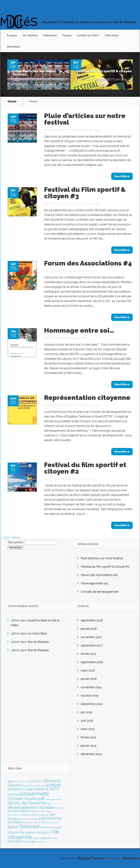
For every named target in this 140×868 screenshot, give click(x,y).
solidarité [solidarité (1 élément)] (54, 822)
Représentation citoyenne (87, 398)
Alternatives (13, 47)
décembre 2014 (91, 754)
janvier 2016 (89, 679)
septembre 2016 (92, 662)
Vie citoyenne (30, 35)
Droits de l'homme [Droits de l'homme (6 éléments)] (27, 803)
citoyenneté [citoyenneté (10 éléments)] (34, 794)
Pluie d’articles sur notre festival (34, 73)
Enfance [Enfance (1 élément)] (59, 808)
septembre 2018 (92, 620)
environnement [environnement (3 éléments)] (20, 811)
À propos (12, 35)
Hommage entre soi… (79, 330)
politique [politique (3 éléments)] (14, 822)
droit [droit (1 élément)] (59, 799)
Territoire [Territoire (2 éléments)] (46, 827)
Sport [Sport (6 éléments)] (13, 827)
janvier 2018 (89, 629)
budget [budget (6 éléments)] (53, 785)
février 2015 (89, 737)
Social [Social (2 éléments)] (45, 822)
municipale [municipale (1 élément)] (33, 819)
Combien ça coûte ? (88, 35)
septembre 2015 (92, 704)
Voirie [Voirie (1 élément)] (55, 838)
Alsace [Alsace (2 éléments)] (12, 781)
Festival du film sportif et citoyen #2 (85, 468)
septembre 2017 (92, 645)
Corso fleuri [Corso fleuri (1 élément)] (51, 799)
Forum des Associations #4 (88, 263)
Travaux (67, 35)
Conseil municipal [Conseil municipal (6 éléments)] (26, 799)
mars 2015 (88, 729)
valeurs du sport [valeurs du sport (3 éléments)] (37, 832)
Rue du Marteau (38, 642)
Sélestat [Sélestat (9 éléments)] (29, 826)
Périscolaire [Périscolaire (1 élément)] (27, 822)
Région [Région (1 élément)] (37, 822)
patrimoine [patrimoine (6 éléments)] (50, 818)
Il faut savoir (112, 35)
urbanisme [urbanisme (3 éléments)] (16, 832)
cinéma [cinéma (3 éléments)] (13, 794)
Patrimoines (50, 35)
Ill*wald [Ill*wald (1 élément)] (41, 811)
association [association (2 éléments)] (35, 781)
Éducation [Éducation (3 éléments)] (15, 841)
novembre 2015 (91, 687)
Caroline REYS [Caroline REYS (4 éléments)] (46, 789)
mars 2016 (88, 671)
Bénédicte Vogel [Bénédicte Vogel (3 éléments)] (21, 789)
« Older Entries (10, 538)
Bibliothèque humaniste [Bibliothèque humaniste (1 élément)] (33, 786)
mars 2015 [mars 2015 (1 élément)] (22, 819)
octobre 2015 (90, 696)
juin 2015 (86, 712)
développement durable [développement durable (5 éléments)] (31, 807)
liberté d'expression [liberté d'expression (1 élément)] (40, 815)
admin (63, 338)
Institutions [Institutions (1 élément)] (25, 815)
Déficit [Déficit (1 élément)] (49, 804)
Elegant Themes (91, 858)
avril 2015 (87, 721)
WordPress (131, 858)
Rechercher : (16, 542)
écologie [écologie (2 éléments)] (30, 841)
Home (12, 102)
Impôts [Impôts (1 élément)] (48, 811)
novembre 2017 (91, 637)
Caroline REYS (41, 79)
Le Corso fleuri (37, 633)
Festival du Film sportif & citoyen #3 (104, 73)
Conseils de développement (100, 592)
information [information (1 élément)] (13, 815)
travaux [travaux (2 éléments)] (57, 827)
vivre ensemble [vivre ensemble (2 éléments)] (42, 838)
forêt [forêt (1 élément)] (35, 811)
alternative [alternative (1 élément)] (22, 781)
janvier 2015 (89, 746)
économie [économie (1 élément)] (41, 842)
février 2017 (89, 654)
